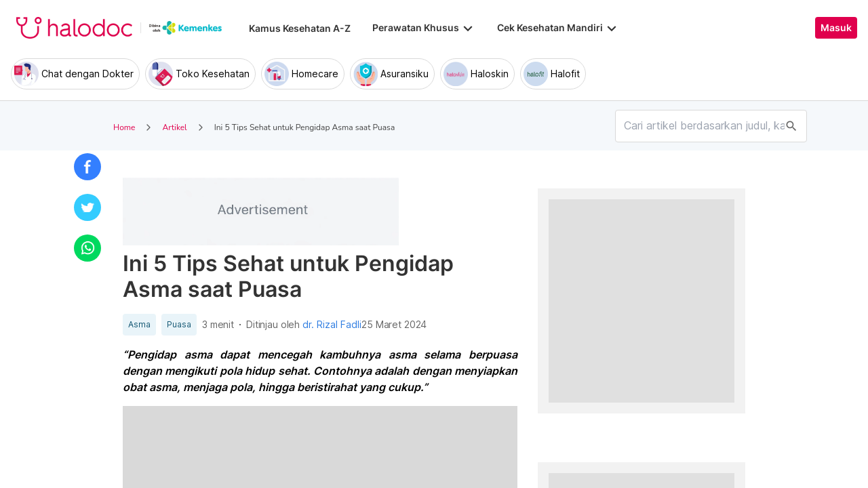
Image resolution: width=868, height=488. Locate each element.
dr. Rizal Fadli (332, 325)
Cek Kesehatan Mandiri (558, 28)
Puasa (179, 325)
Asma (139, 325)
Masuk (836, 28)
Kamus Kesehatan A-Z (300, 28)
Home (124, 127)
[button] (87, 167)
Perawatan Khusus (424, 28)
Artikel (174, 127)
